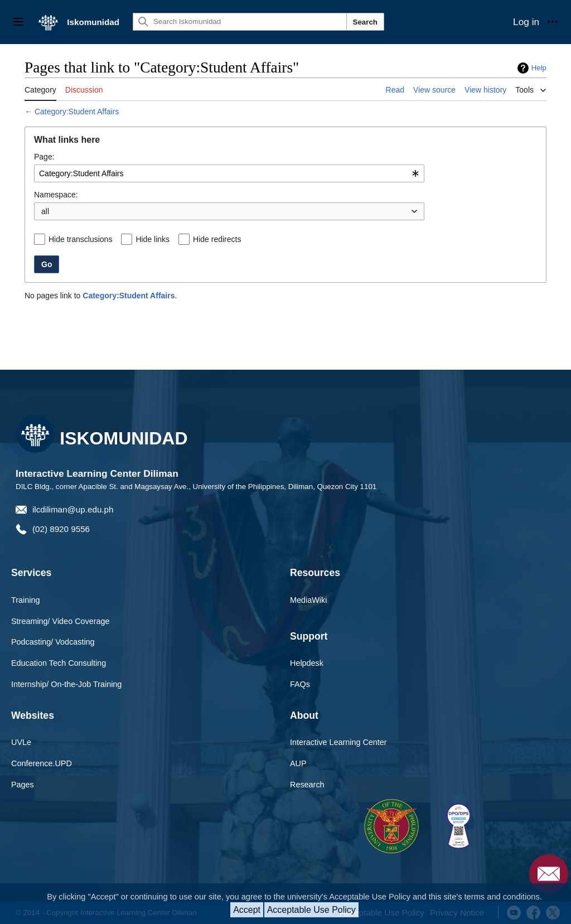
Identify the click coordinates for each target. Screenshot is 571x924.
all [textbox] (45, 211)
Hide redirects (217, 239)
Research (307, 785)
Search (365, 22)
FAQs (300, 684)
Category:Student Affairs (77, 112)
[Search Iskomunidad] (240, 22)
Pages (23, 785)
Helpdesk (307, 663)
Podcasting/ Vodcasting (53, 642)
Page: (44, 157)
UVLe (21, 742)
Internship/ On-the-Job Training (66, 684)
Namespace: (56, 195)
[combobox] (229, 173)
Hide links (153, 239)
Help (539, 68)
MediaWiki (308, 600)
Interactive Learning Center (338, 742)
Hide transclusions (80, 239)
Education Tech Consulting (59, 663)
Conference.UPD (42, 763)
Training (25, 600)
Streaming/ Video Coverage (61, 621)
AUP (298, 763)
